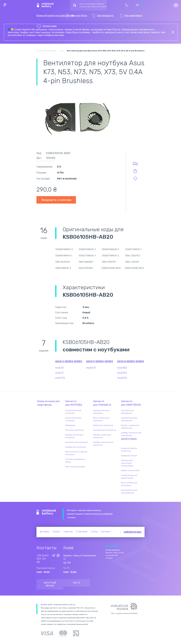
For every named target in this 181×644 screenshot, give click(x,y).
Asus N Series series (131, 361)
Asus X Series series (69, 361)
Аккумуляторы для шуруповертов (129, 491)
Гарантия (68, 532)
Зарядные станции (129, 456)
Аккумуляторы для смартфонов (129, 419)
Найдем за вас (133, 532)
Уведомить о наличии (56, 200)
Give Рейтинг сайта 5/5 (117, 546)
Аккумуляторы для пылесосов (129, 450)
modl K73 (91, 368)
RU (143, 5)
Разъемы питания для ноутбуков (74, 436)
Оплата (56, 532)
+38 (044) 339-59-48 (42, 559)
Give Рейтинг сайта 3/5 (112, 546)
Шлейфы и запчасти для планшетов (103, 444)
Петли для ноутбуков (74, 430)
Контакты (106, 532)
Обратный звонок (50, 584)
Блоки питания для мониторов (129, 484)
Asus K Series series (100, 361)
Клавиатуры (70, 425)
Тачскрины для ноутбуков (76, 442)
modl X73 (60, 378)
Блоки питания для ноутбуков (73, 419)
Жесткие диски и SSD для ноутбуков (76, 453)
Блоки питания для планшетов (101, 419)
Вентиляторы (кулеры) (75, 467)
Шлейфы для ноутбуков (75, 447)
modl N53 (122, 368)
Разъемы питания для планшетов (102, 436)
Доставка (44, 532)
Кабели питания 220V (130, 470)
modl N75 (122, 378)
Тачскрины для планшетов (104, 430)
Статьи (94, 532)
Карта (77, 583)
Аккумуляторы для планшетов (101, 412)
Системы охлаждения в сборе (75, 461)
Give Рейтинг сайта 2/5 (109, 546)
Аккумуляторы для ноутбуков (73, 412)
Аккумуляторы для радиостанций (129, 477)
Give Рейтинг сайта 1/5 (106, 546)
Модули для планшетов (103, 425)
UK (137, 5)
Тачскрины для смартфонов (127, 412)
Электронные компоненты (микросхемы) (127, 463)
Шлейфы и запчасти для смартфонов (131, 434)
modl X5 (59, 368)
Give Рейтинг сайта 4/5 (114, 546)
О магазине (82, 532)
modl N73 (122, 373)
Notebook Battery (46, 512)
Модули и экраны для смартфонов (130, 427)
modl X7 (59, 373)
